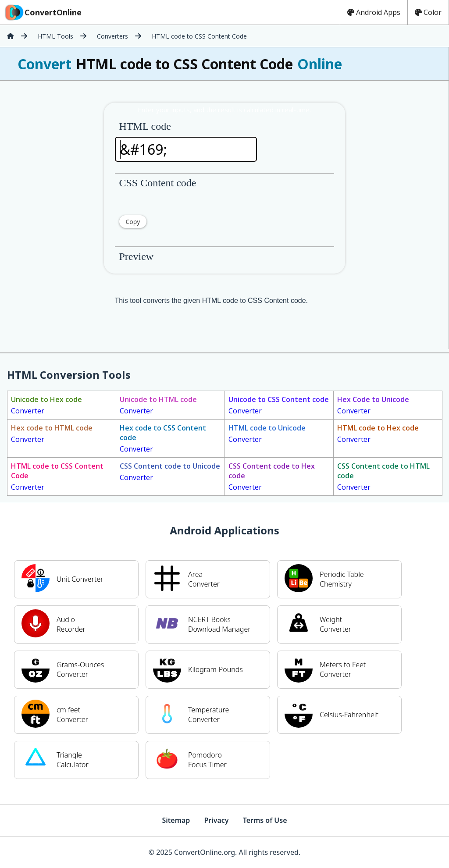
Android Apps (374, 12)
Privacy (216, 820)
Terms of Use (265, 820)
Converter (46, 405)
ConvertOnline (43, 12)
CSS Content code (158, 183)
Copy (133, 222)
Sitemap (176, 820)
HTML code (145, 126)
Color (428, 12)
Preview (137, 256)
